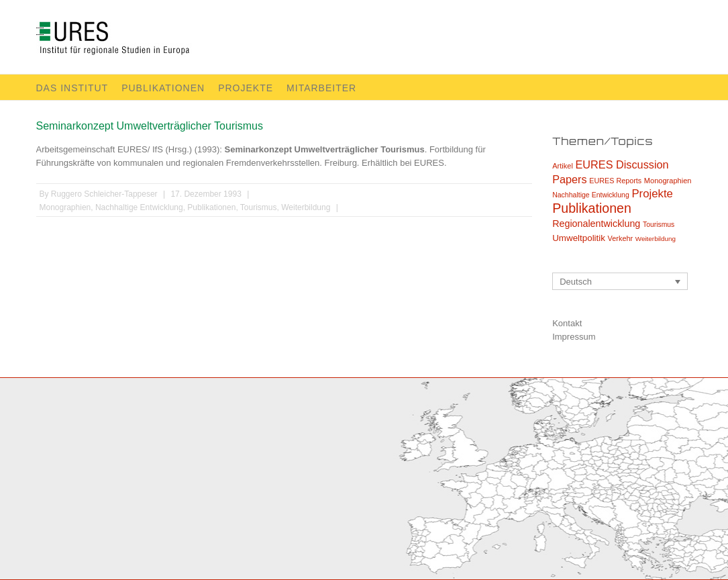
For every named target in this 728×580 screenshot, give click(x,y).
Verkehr (621, 238)
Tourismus (259, 207)
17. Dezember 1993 (206, 194)
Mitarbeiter (321, 88)
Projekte (246, 88)
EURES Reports (615, 181)
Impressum (574, 337)
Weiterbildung (306, 207)
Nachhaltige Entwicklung (139, 207)
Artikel (563, 166)
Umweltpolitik (579, 238)
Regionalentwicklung (596, 224)
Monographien (65, 207)
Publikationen (163, 88)
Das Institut (72, 88)
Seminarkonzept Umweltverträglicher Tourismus (150, 126)
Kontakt (567, 323)
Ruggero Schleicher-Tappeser (104, 194)
